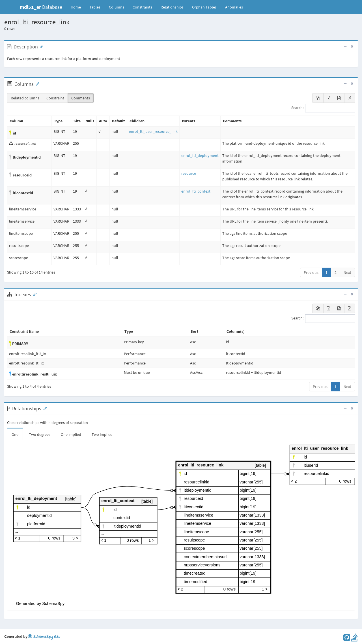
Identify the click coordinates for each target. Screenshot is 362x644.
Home (76, 7)
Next (347, 272)
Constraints (142, 7)
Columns (117, 7)
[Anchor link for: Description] (40, 46)
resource (189, 173)
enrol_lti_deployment (200, 155)
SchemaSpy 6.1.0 (44, 637)
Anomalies (234, 7)
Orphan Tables (204, 7)
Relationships (172, 7)
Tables (97, 7)
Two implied (102, 434)
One (15, 434)
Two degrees (40, 434)
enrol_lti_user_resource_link (153, 131)
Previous (311, 272)
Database (41, 7)
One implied (71, 434)
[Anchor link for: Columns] (36, 84)
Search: (323, 108)
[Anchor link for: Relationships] (44, 408)
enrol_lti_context (196, 191)
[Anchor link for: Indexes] (34, 294)
